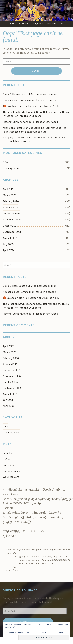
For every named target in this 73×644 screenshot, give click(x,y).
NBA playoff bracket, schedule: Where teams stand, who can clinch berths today (35, 140)
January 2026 (10, 207)
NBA (5, 162)
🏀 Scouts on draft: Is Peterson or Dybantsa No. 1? (31, 106)
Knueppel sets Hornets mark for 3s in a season (29, 100)
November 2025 (12, 220)
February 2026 (11, 201)
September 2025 (12, 232)
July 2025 (8, 244)
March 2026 (10, 195)
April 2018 (8, 250)
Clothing (24, 24)
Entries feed (10, 465)
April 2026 (9, 189)
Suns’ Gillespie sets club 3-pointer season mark (30, 94)
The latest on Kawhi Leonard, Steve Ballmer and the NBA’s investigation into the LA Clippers (36, 114)
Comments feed (12, 471)
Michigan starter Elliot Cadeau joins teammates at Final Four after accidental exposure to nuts (35, 130)
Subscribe (28, 622)
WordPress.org (11, 477)
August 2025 (10, 238)
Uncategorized (11, 168)
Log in (6, 459)
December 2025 (12, 213)
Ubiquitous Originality (45, 24)
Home (12, 24)
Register (8, 453)
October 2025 (10, 226)
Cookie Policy (58, 632)
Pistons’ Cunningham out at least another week (30, 122)
